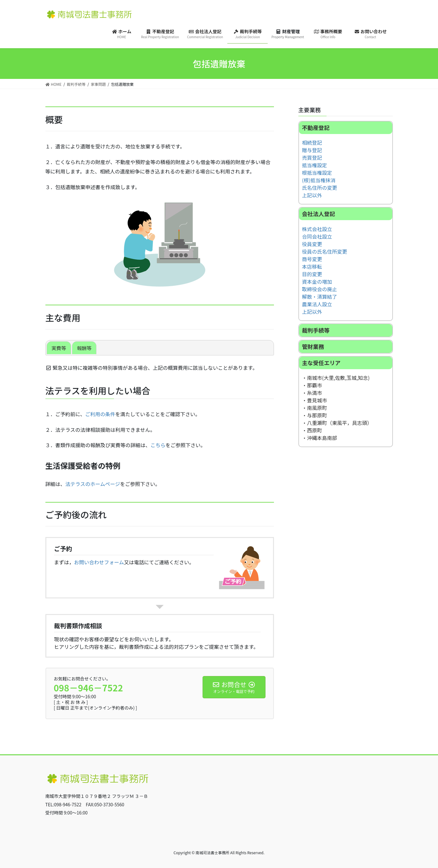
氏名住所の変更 (320, 188)
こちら (158, 445)
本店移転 (312, 267)
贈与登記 (312, 150)
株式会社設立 (317, 229)
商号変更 (312, 259)
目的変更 (312, 274)
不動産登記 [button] (316, 128)
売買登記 (312, 158)
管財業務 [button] (313, 347)
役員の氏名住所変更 (325, 252)
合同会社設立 (317, 237)
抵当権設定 (315, 165)
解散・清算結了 (320, 297)
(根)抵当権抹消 (319, 180)
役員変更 (312, 244)
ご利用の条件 (100, 414)
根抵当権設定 (317, 173)
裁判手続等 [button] (316, 331)
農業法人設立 (317, 304)
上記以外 (312, 195)
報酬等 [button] (85, 348)
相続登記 (312, 143)
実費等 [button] (59, 348)
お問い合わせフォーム (99, 562)
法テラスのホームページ (93, 484)
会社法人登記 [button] (319, 214)
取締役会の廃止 (320, 289)
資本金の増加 (317, 282)
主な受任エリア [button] (321, 363)
